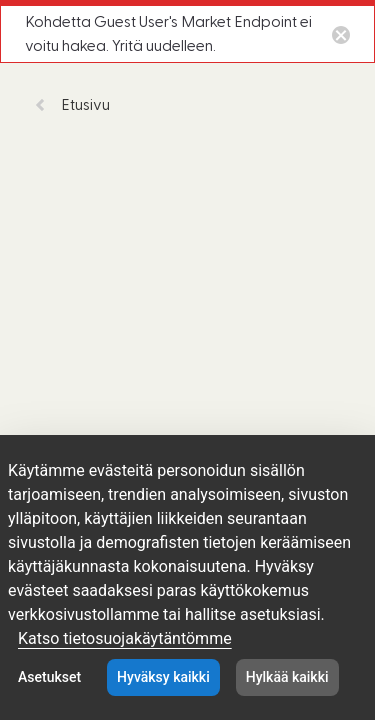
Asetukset (49, 677)
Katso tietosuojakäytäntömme (125, 638)
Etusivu (72, 105)
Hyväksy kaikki (163, 677)
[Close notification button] (341, 33)
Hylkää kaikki (287, 677)
